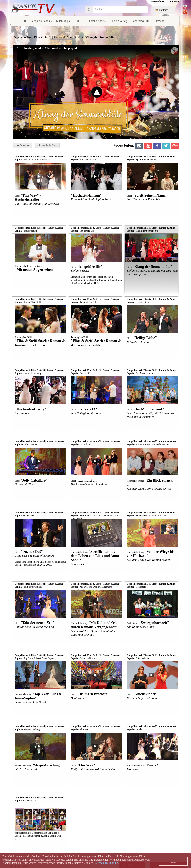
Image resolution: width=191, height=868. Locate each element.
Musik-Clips (64, 21)
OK (173, 861)
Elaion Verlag (120, 21)
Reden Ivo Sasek (41, 21)
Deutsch (163, 10)
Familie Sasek (98, 21)
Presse (161, 21)
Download (23, 145)
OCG (81, 21)
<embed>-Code (48, 145)
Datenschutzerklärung (106, 863)
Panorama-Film (142, 21)
